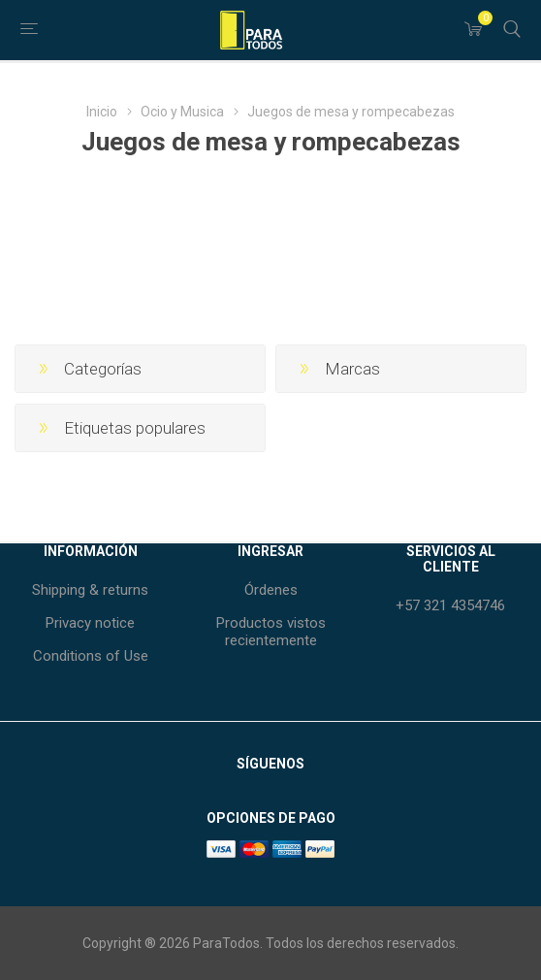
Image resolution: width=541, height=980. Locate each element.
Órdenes (271, 590)
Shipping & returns (90, 590)
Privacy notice (90, 623)
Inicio (102, 112)
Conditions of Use (91, 656)
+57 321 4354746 (450, 605)
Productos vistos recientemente (271, 632)
